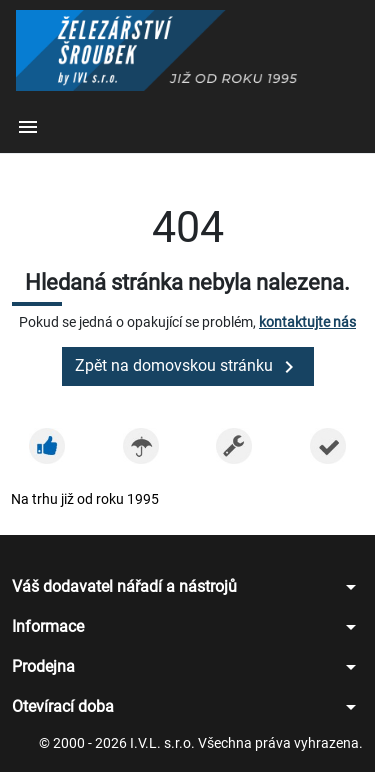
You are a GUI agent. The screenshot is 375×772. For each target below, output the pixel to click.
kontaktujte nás (307, 322)
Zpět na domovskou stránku (188, 367)
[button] (28, 128)
